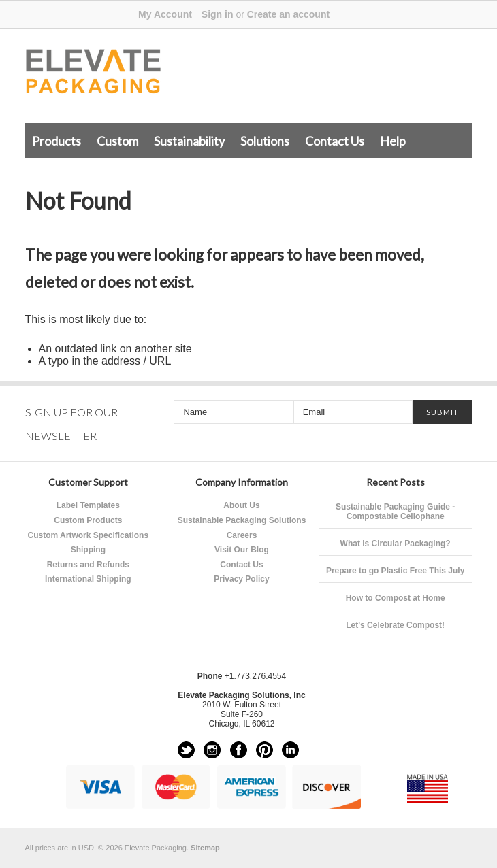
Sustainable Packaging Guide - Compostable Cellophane (395, 512)
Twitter (186, 750)
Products (57, 141)
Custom (117, 141)
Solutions (265, 141)
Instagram (212, 750)
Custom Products (88, 520)
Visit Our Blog (242, 550)
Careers (242, 535)
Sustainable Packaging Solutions (242, 520)
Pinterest (264, 750)
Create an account (288, 14)
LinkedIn (290, 750)
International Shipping (88, 579)
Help (393, 141)
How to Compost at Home (396, 598)
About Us (241, 505)
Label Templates (88, 505)
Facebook (239, 750)
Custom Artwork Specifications (89, 535)
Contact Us (335, 141)
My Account (165, 14)
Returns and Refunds (88, 565)
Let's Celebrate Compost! (395, 625)
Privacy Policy (241, 579)
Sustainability (189, 141)
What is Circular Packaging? (396, 544)
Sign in (218, 14)
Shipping (88, 550)
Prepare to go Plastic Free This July (395, 571)
